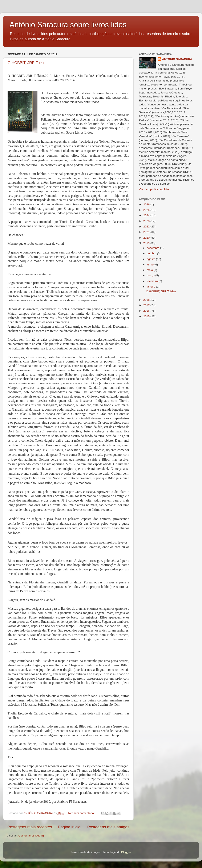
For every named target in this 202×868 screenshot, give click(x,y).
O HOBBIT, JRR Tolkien (28, 63)
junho (151, 265)
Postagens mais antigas (108, 827)
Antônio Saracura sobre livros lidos (68, 25)
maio (150, 270)
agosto (151, 259)
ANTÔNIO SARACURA (177, 59)
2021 (147, 232)
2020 (147, 238)
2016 (147, 311)
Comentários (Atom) (31, 836)
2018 (147, 300)
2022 (147, 227)
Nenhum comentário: (82, 813)
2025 (147, 210)
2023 (147, 221)
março (151, 275)
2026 (147, 204)
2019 (147, 243)
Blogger (126, 852)
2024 (147, 215)
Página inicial (70, 827)
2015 (147, 316)
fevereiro (153, 281)
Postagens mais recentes (30, 827)
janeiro (151, 287)
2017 (147, 305)
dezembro (153, 248)
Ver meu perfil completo (154, 189)
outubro (152, 253)
